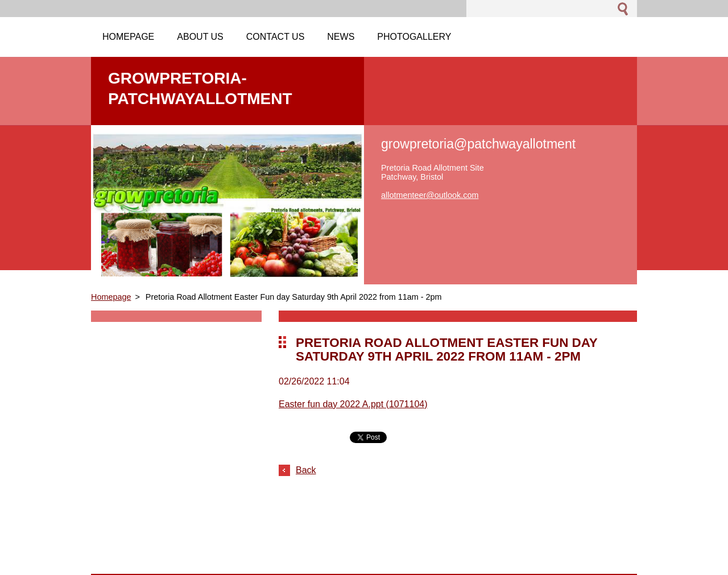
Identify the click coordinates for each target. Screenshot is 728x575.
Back (306, 470)
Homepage (111, 297)
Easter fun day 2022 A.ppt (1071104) (353, 404)
